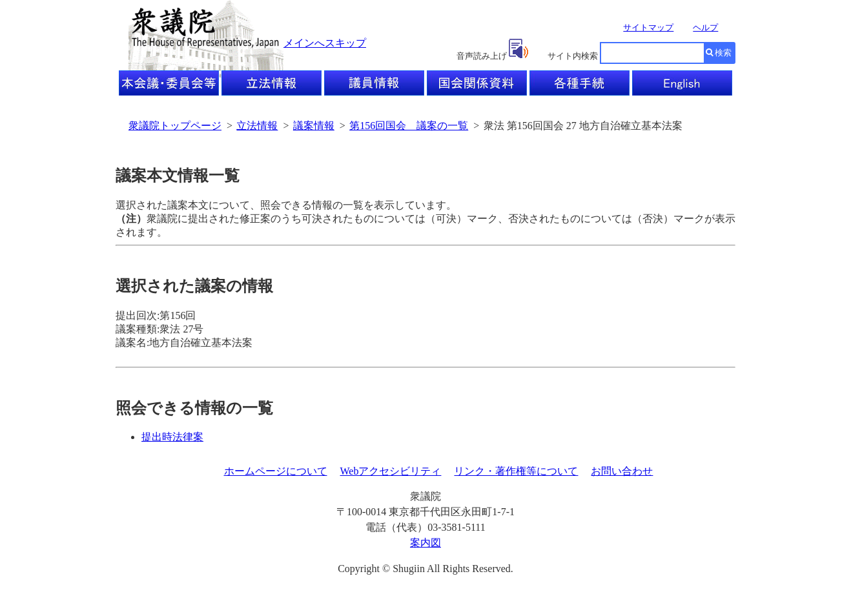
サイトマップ (648, 27)
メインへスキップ (325, 43)
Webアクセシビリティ (391, 471)
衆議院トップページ (175, 126)
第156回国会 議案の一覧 (409, 126)
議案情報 (314, 126)
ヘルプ (705, 27)
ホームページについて (276, 471)
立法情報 (257, 126)
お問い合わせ (622, 471)
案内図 (425, 543)
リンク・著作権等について (516, 471)
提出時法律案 (172, 437)
